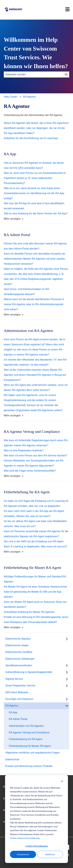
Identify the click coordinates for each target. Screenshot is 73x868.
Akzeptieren (23, 854)
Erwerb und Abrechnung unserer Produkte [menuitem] (29, 766)
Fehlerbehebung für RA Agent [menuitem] (26, 739)
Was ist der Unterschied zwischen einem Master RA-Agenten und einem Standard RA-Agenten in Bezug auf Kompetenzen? (35, 375)
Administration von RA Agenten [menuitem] (26, 726)
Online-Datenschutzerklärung (25, 838)
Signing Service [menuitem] (14, 679)
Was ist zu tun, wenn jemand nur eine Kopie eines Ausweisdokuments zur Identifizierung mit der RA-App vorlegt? (34, 193)
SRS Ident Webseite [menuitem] (17, 692)
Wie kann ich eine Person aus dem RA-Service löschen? (35, 456)
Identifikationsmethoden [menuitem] (19, 665)
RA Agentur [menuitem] (12, 706)
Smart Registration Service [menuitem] (20, 686)
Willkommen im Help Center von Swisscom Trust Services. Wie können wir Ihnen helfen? (36, 53)
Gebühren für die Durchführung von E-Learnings (31, 138)
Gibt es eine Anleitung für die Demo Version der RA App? (36, 213)
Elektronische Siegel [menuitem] (17, 645)
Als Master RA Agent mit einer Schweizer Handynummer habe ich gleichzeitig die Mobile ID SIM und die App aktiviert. (35, 592)
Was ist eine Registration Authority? (24, 450)
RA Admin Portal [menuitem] (18, 719)
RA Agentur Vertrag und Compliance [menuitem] (29, 733)
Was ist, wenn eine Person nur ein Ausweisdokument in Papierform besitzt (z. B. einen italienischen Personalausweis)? (35, 178)
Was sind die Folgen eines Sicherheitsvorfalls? (30, 471)
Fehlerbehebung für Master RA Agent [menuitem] (30, 746)
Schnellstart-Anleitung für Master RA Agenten (29, 612)
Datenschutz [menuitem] (12, 759)
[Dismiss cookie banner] (62, 782)
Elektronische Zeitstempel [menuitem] (20, 659)
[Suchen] (66, 75)
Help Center (11, 97)
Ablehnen (50, 854)
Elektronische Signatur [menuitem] (18, 639)
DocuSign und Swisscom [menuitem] (19, 699)
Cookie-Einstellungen (36, 846)
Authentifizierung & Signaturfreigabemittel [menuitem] (29, 672)
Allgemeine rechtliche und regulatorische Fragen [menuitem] (32, 753)
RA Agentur (29, 97)
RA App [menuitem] (13, 712)
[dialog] (36, 819)
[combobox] (33, 75)
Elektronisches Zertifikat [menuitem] (19, 652)
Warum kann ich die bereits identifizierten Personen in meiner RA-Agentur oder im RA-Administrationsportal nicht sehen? (34, 304)
